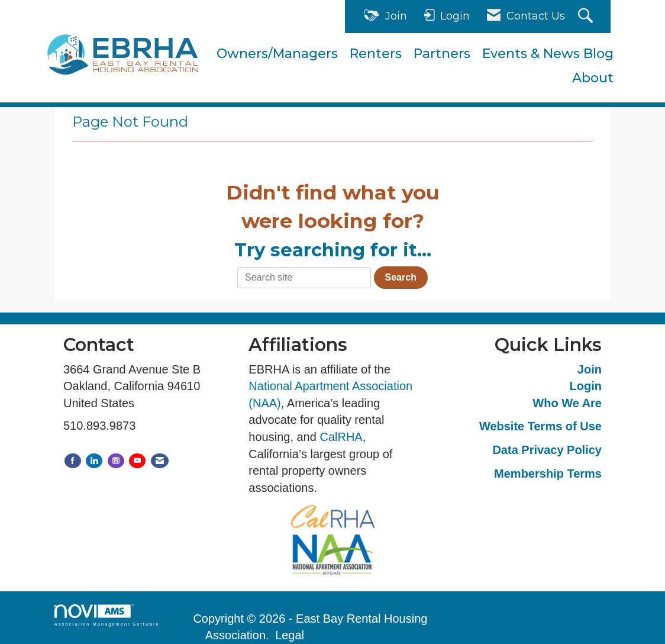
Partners (442, 54)
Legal (290, 635)
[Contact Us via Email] (160, 461)
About (593, 78)
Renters (376, 54)
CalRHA (341, 437)
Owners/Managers (277, 54)
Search (401, 277)
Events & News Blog (548, 54)
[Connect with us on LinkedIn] (94, 461)
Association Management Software (107, 615)
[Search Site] (587, 17)
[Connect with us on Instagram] (116, 461)
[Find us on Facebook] (73, 461)
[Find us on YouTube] (137, 461)
